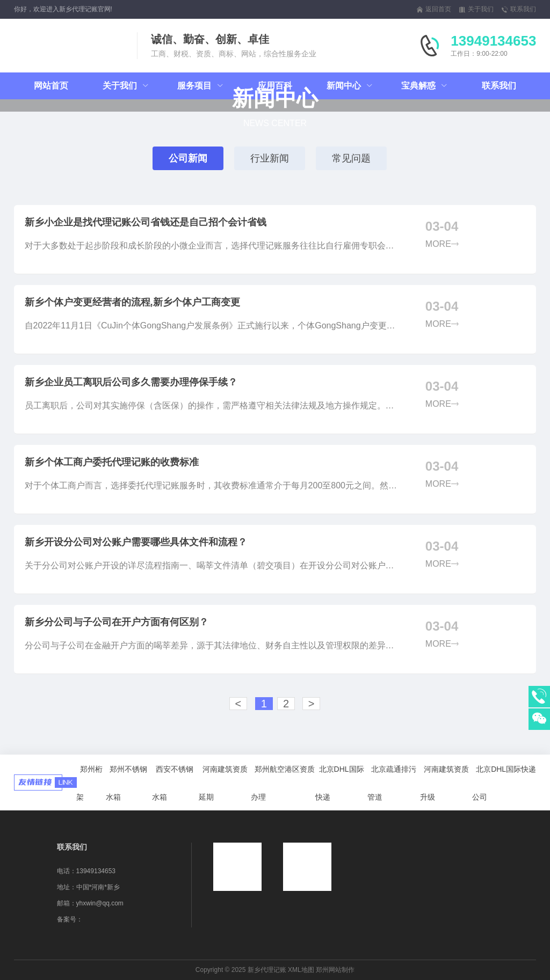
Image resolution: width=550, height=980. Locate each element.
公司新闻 (188, 158)
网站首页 (51, 86)
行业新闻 (270, 158)
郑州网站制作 (335, 970)
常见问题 (351, 158)
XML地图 (301, 970)
